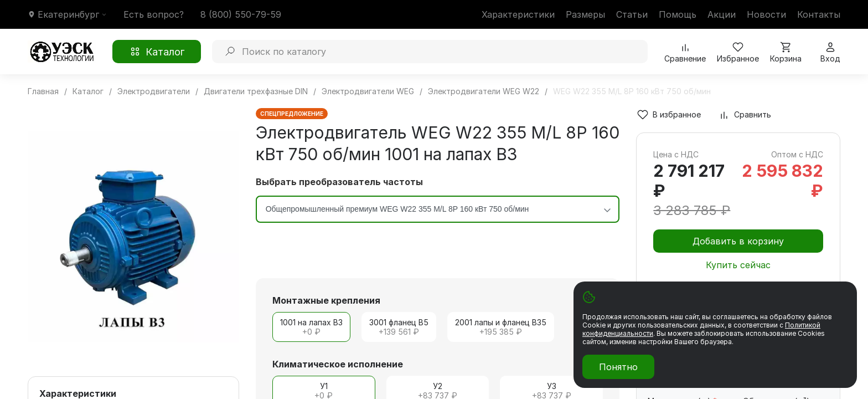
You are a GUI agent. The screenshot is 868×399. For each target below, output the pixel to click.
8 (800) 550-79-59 (241, 14)
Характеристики (518, 14)
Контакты (819, 14)
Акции (722, 14)
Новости (766, 14)
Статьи (632, 14)
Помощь (678, 14)
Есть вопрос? (154, 14)
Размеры (585, 14)
